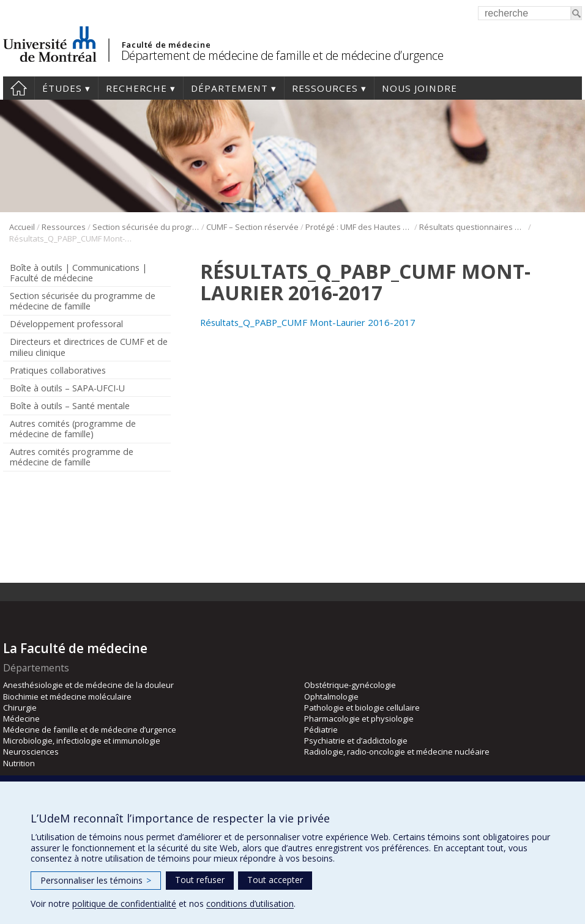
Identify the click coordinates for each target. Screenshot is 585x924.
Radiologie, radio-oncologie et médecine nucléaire (397, 752)
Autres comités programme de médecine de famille (72, 457)
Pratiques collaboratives (58, 370)
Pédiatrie (321, 730)
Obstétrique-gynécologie (350, 685)
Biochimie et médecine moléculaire (67, 697)
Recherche (136, 88)
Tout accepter (275, 880)
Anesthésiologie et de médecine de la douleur (88, 685)
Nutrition (19, 763)
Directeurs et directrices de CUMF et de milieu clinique (89, 347)
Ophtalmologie (331, 697)
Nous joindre (419, 88)
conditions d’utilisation (250, 904)
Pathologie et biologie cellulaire (362, 708)
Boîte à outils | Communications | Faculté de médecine (78, 273)
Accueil (19, 88)
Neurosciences (31, 752)
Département (229, 88)
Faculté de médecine (166, 45)
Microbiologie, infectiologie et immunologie (82, 741)
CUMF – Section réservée (252, 227)
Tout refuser (200, 880)
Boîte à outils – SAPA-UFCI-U (67, 388)
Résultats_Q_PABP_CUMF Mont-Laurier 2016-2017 (308, 322)
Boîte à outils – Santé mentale (70, 406)
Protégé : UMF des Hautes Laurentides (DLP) (359, 227)
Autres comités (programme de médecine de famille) (73, 429)
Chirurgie (20, 708)
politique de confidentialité (124, 904)
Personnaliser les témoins (96, 880)
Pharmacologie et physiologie (359, 719)
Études (62, 88)
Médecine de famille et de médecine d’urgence (90, 730)
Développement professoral (66, 324)
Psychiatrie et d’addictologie (356, 741)
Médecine (21, 719)
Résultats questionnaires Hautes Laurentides (473, 227)
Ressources (325, 88)
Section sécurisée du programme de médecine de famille (146, 227)
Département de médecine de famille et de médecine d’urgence (282, 55)
